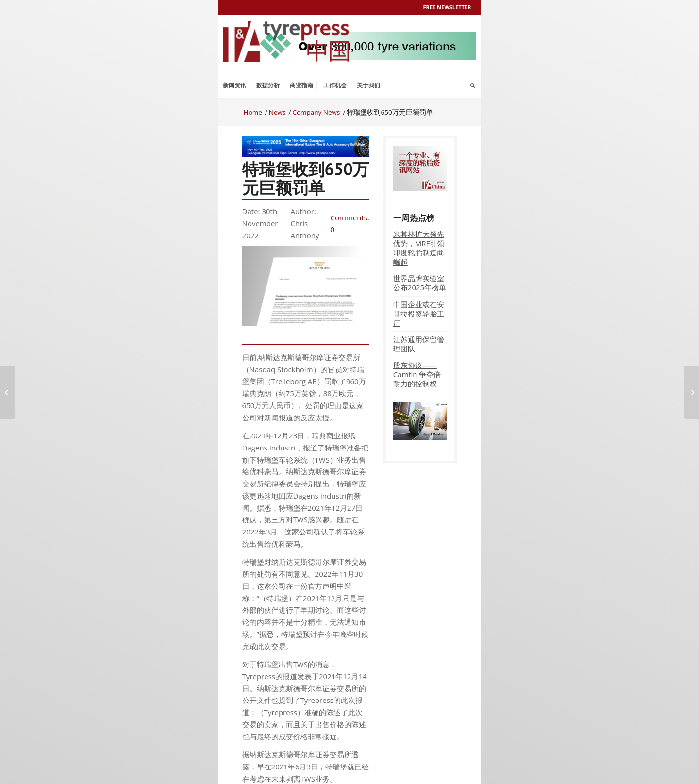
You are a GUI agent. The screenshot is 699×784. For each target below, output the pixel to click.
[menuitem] (234, 85)
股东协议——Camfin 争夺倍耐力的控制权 (417, 374)
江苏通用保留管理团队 (419, 344)
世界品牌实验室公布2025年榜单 (420, 283)
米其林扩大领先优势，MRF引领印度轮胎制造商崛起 (419, 248)
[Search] (473, 85)
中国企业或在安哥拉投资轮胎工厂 (419, 314)
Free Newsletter (447, 7)
